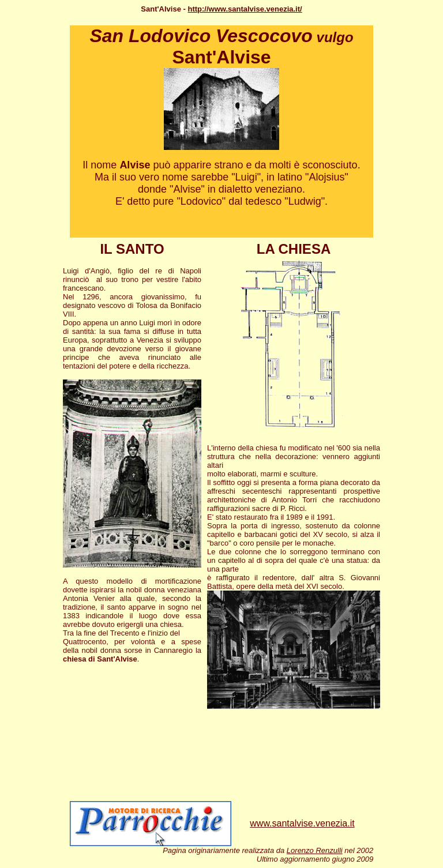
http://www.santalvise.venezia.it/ (245, 9)
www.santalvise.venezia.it (302, 823)
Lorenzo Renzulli (315, 850)
